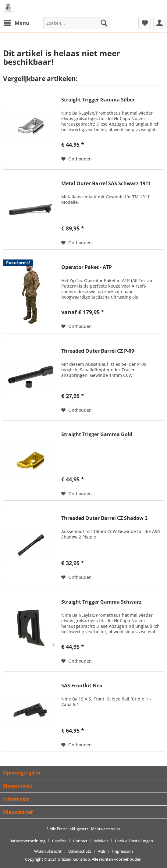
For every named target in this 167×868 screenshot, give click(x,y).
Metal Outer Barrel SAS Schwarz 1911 (106, 184)
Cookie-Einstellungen (134, 841)
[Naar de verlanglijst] (76, 159)
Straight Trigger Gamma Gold (97, 434)
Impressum (123, 851)
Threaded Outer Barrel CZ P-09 (98, 351)
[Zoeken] (104, 23)
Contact (80, 841)
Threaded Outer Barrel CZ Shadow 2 (104, 518)
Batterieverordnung (27, 841)
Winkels (101, 841)
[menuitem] (16, 23)
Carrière (59, 841)
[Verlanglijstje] (144, 23)
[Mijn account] (159, 23)
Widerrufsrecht (48, 851)
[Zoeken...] (77, 23)
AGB (102, 851)
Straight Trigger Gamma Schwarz (101, 602)
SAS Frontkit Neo (82, 686)
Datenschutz (80, 851)
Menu (16, 22)
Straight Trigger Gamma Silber (98, 100)
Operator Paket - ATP (87, 267)
